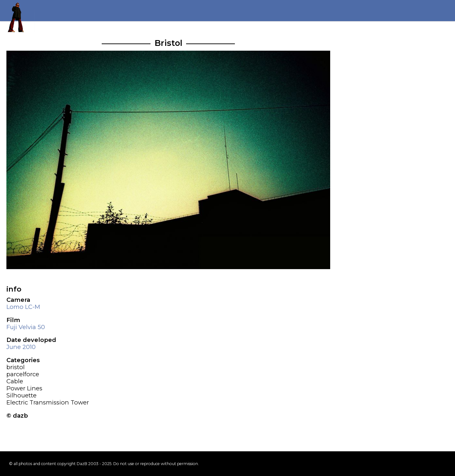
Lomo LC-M (23, 307)
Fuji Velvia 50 (26, 327)
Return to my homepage (19, 16)
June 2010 (21, 347)
